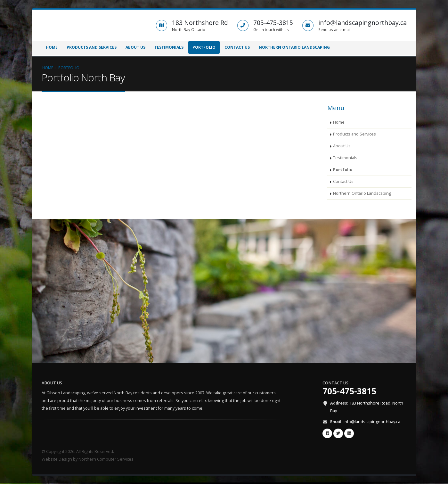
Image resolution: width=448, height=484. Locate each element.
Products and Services (92, 47)
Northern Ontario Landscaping (294, 47)
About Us (135, 47)
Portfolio (204, 47)
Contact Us (237, 47)
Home (52, 47)
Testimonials (169, 47)
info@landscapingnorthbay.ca (372, 422)
